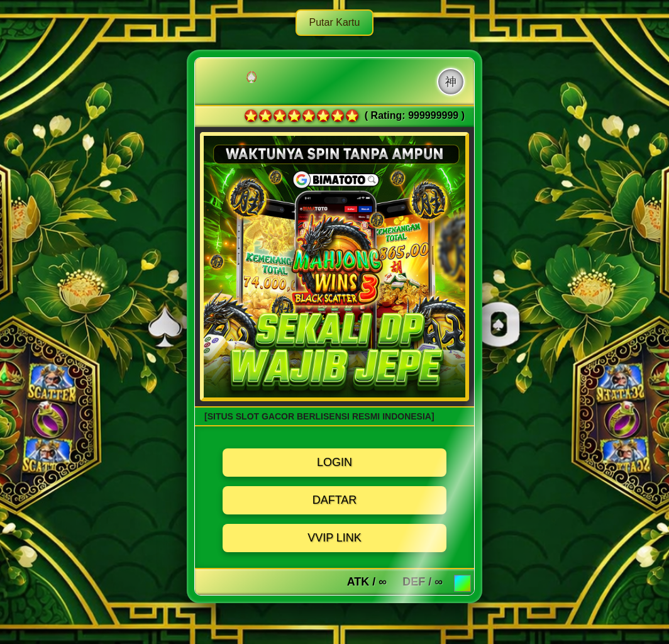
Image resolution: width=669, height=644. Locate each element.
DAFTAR (335, 500)
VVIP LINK (334, 538)
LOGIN (334, 462)
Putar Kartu (335, 22)
